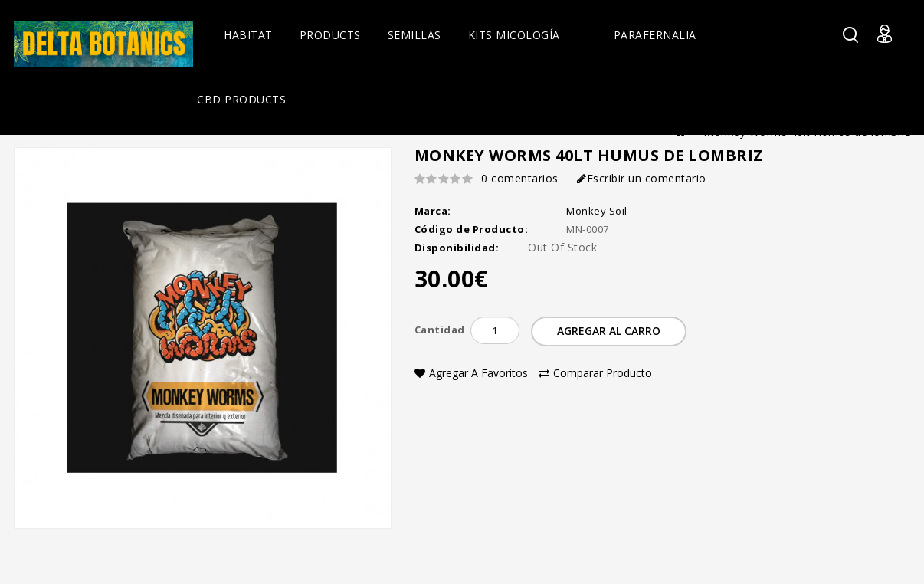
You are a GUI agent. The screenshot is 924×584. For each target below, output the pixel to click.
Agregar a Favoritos (471, 373)
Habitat (248, 35)
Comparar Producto (595, 373)
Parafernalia (655, 35)
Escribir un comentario (642, 178)
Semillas (414, 35)
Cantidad (440, 330)
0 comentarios (520, 178)
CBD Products (241, 99)
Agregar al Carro (609, 331)
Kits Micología (514, 35)
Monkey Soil (597, 211)
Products (330, 35)
